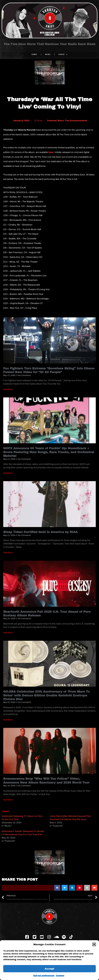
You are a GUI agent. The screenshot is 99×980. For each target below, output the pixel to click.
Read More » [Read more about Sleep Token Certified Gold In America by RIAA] (9, 553)
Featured (52, 121)
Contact (60, 976)
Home (34, 54)
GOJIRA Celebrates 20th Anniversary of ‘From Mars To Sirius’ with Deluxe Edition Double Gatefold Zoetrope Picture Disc (47, 695)
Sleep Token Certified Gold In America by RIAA (40, 532)
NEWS (48, 54)
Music (61, 121)
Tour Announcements (76, 121)
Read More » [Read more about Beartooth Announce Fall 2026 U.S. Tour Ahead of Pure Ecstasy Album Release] (9, 633)
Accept (49, 969)
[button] (94, 944)
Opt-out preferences (44, 976)
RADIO (63, 54)
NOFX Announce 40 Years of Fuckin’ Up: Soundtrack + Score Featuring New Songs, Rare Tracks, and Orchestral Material (49, 452)
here (51, 152)
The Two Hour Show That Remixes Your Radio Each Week (49, 44)
